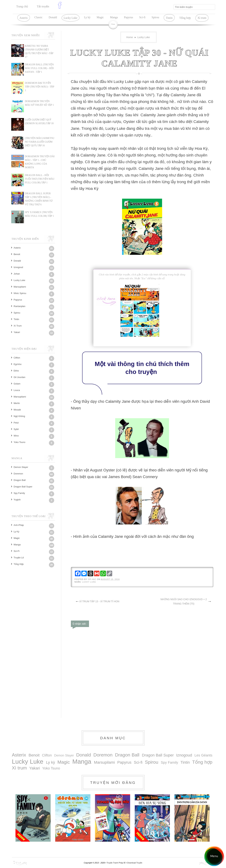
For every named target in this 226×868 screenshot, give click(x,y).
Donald (53, 17)
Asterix (24, 18)
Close (113, 24)
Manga (114, 17)
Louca (17, 390)
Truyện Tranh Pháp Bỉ (116, 863)
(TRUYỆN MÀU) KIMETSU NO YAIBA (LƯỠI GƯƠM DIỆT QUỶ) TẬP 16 (40, 142)
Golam (17, 384)
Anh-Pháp (19, 525)
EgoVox (18, 364)
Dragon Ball (20, 480)
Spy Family (19, 493)
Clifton (17, 358)
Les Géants (203, 755)
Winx (16, 436)
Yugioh (17, 500)
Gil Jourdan (20, 377)
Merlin (17, 403)
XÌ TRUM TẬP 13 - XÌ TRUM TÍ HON (99, 601)
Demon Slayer (21, 467)
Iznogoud (18, 267)
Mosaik (17, 410)
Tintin (169, 18)
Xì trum (202, 18)
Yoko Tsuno (20, 442)
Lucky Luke (71, 18)
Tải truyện (43, 6)
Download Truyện (135, 863)
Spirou (155, 17)
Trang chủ (22, 6)
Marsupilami (20, 287)
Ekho (16, 371)
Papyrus (129, 17)
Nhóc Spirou (20, 293)
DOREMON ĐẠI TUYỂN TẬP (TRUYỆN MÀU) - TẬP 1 (40, 87)
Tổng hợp (185, 18)
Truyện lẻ (19, 558)
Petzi (16, 423)
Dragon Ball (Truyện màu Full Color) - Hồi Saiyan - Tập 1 (39, 68)
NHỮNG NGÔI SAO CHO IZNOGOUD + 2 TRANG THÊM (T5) (184, 601)
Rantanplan (20, 306)
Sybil (16, 429)
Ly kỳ (87, 17)
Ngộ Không (19, 416)
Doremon (18, 474)
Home (130, 37)
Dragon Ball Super (23, 487)
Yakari (17, 332)
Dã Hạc (93, 579)
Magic (100, 17)
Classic (39, 17)
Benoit (17, 254)
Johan (17, 274)
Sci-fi (142, 17)
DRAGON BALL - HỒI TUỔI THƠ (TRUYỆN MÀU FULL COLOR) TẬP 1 (40, 179)
